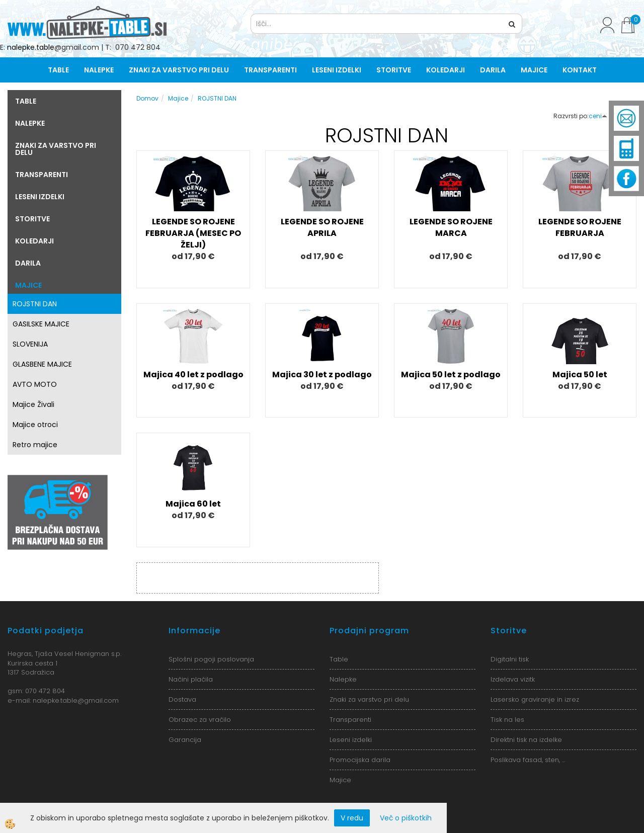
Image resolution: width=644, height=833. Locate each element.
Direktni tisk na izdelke (526, 740)
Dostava (182, 699)
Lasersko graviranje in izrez (535, 699)
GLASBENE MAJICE (42, 364)
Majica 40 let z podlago (193, 374)
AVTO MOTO (35, 384)
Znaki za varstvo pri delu (179, 70)
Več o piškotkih (406, 818)
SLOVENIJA (30, 344)
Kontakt (580, 70)
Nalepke (99, 70)
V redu (352, 818)
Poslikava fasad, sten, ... (528, 760)
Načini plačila (191, 679)
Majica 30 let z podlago (322, 374)
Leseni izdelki (337, 70)
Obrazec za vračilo (200, 720)
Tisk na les (507, 720)
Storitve (394, 70)
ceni (598, 116)
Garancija (185, 740)
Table (58, 70)
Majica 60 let (193, 504)
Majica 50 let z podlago (451, 374)
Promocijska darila (360, 760)
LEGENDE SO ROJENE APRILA (322, 227)
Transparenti (270, 70)
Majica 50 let (580, 374)
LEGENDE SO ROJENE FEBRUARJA (580, 227)
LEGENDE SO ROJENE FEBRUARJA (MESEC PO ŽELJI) (193, 233)
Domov (147, 98)
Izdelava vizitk (513, 679)
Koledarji (446, 70)
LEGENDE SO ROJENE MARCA (451, 227)
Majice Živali (33, 404)
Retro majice (35, 445)
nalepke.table (31, 47)
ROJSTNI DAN (35, 304)
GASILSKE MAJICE (41, 324)
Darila (493, 70)
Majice (534, 70)
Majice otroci (35, 425)
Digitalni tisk (510, 659)
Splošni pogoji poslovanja (211, 659)
